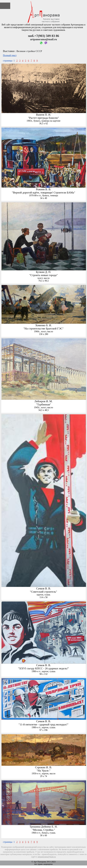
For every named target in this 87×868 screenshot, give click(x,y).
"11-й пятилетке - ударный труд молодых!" (44, 724)
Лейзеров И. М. (43, 401)
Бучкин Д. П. (43, 272)
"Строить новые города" (43, 275)
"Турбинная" (44, 405)
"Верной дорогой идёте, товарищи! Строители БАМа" (43, 193)
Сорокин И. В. (43, 767)
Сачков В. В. (44, 588)
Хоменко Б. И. (43, 325)
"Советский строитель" (44, 592)
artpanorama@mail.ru (47, 857)
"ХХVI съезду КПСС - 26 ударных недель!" (43, 668)
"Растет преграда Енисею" (43, 118)
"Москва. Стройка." (43, 830)
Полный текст (10, 55)
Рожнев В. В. (43, 189)
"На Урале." (43, 771)
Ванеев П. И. (43, 115)
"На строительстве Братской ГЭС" (43, 329)
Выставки (9, 51)
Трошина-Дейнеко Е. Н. (43, 827)
